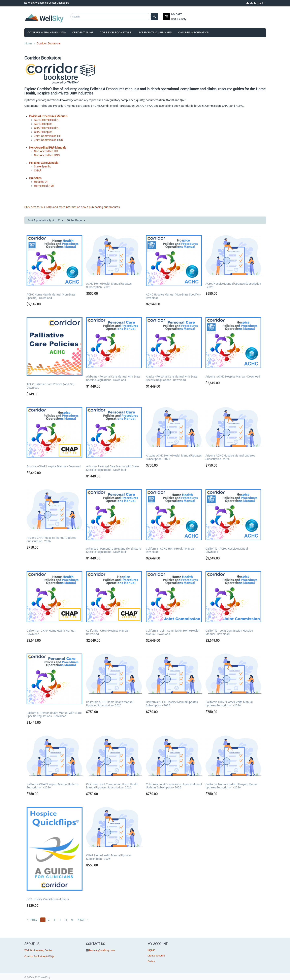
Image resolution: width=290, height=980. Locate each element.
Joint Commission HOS (48, 140)
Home (28, 43)
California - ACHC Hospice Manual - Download (227, 550)
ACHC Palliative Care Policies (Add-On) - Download (51, 386)
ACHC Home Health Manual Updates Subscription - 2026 (109, 285)
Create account (156, 956)
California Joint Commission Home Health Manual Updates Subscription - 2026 (112, 786)
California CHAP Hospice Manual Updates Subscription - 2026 (53, 786)
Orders (151, 961)
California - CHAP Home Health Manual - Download (52, 632)
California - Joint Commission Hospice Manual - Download (229, 632)
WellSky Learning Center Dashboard (47, 3)
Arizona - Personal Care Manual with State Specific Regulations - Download (112, 468)
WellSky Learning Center (38, 950)
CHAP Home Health (46, 128)
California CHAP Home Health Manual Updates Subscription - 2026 (229, 704)
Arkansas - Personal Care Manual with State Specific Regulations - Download (114, 550)
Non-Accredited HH (46, 151)
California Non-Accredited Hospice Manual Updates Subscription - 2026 (232, 786)
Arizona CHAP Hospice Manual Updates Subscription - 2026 (51, 539)
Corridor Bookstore (116, 32)
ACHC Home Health (46, 120)
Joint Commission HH (48, 136)
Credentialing (83, 32)
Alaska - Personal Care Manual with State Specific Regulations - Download (172, 378)
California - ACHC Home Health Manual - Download (171, 550)
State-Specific (43, 166)
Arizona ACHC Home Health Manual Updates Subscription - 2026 (174, 457)
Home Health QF (44, 186)
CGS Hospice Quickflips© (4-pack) (48, 899)
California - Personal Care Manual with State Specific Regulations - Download (54, 715)
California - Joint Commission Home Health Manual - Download (173, 632)
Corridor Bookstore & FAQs (39, 956)
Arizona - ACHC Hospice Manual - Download (233, 377)
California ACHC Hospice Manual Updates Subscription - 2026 (172, 704)
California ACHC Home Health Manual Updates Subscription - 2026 (110, 704)
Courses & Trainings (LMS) (47, 32)
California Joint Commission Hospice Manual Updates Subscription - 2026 (174, 786)
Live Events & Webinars (155, 32)
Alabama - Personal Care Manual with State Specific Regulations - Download (113, 378)
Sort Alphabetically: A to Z (45, 221)
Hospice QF (41, 182)
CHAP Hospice (43, 132)
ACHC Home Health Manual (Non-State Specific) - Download (51, 296)
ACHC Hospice (43, 124)
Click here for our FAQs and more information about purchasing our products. (72, 207)
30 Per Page (76, 221)
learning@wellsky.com (102, 950)
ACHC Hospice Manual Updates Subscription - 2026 (233, 285)
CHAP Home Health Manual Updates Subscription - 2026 (109, 857)
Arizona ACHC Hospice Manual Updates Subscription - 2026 (230, 457)
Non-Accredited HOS (47, 155)
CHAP (38, 170)
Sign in (151, 950)
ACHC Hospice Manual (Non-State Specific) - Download (173, 296)
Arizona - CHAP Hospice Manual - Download (54, 466)
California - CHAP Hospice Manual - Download (108, 632)
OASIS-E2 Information (194, 32)
